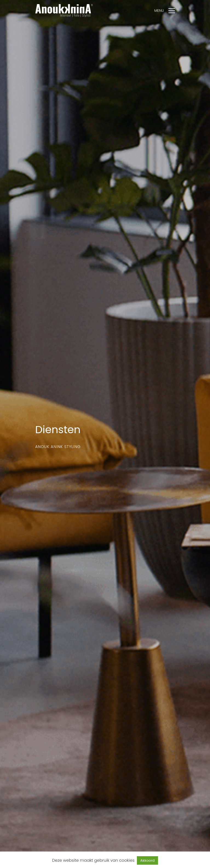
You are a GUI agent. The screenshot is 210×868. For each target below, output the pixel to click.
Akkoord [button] (147, 860)
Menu (159, 11)
